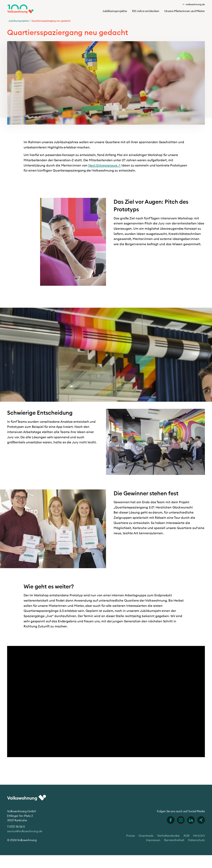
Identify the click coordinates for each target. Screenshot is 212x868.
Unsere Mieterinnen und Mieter (185, 11)
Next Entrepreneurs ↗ (104, 165)
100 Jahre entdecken (146, 11)
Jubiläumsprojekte (115, 11)
